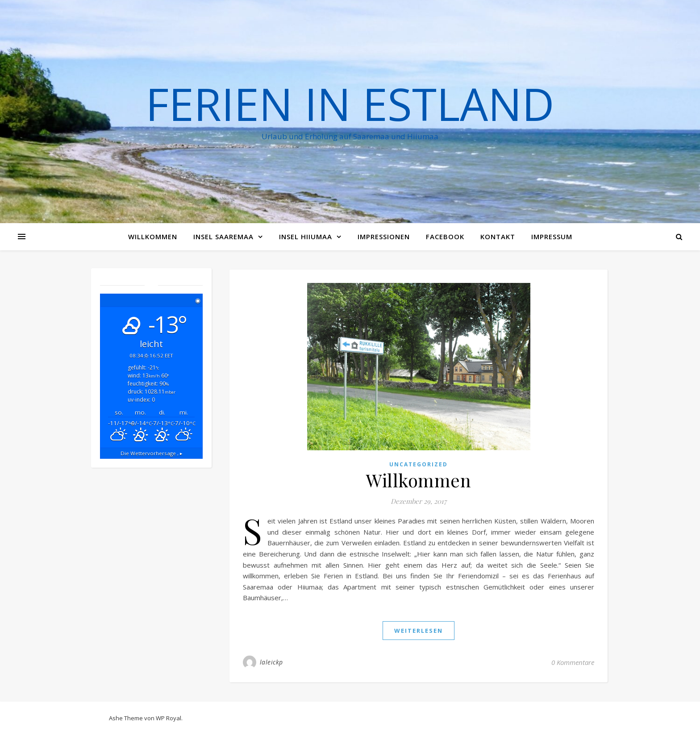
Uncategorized (419, 464)
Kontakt (498, 237)
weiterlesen (419, 631)
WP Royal (169, 718)
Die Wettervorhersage (152, 453)
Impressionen (384, 237)
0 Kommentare (573, 662)
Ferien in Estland (350, 104)
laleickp (271, 662)
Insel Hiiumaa (306, 237)
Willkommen (153, 237)
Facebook (445, 237)
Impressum (552, 237)
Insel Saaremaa (223, 237)
